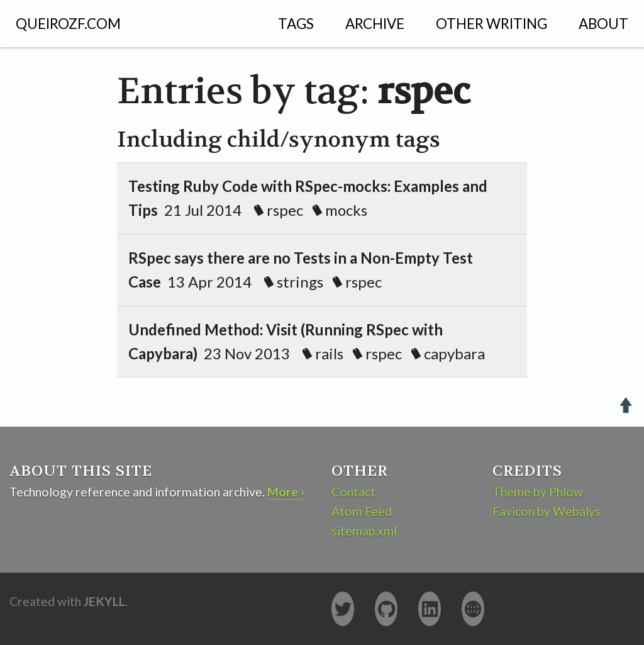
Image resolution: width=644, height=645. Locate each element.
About (603, 24)
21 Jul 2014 (308, 198)
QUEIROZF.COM (68, 24)
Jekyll (104, 601)
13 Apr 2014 (301, 270)
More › (286, 492)
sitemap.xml (364, 531)
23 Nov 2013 (316, 341)
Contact (353, 492)
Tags (296, 24)
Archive (375, 24)
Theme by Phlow (538, 492)
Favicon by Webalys (547, 511)
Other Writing (491, 24)
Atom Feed (362, 511)
